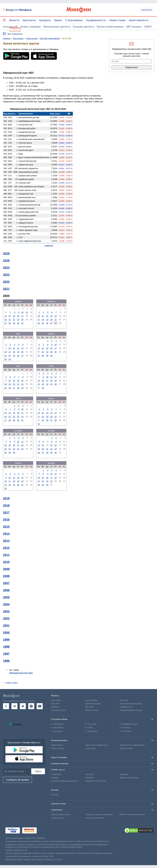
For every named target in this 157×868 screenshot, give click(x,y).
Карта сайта (12, 683)
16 (18, 316)
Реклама (55, 795)
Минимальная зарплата (57, 27)
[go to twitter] (23, 706)
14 (10, 316)
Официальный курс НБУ (21, 673)
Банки (58, 20)
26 (47, 323)
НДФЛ (148, 27)
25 (43, 323)
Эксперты (90, 778)
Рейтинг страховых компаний (132, 815)
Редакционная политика (96, 781)
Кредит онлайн (92, 710)
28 (10, 323)
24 (22, 320)
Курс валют (56, 700)
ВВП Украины (134, 27)
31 (22, 323)
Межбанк (55, 707)
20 (5, 320)
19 (47, 320)
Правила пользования (129, 778)
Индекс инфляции (31, 27)
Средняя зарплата (83, 27)
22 (14, 320)
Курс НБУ (55, 704)
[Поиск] (38, 771)
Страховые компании (95, 818)
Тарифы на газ (126, 707)
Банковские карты (93, 704)
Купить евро (91, 748)
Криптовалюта (138, 20)
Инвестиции (117, 20)
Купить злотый (126, 748)
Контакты (89, 774)
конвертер (49, 246)
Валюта (14, 20)
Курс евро (124, 700)
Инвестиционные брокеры (131, 704)
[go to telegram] (14, 706)
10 (22, 312)
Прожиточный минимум (110, 27)
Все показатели (15, 34)
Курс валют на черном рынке (132, 745)
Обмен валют (57, 745)
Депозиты (29, 20)
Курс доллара (91, 700)
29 (14, 323)
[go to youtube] (40, 706)
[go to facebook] (6, 706)
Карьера (55, 778)
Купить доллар (57, 748)
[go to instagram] (31, 706)
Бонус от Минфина (19, 10)
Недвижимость (96, 20)
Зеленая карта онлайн (61, 815)
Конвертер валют (58, 710)
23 (18, 320)
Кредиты (45, 20)
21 (10, 320)
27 (5, 323)
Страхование (74, 20)
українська (147, 10)
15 (14, 316)
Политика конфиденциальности (65, 781)
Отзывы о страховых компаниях (99, 815)
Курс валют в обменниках (96, 745)
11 (27, 312)
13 (5, 316)
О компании (56, 774)
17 (22, 316)
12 (47, 316)
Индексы (15, 28)
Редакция (124, 774)
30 (18, 323)
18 (43, 320)
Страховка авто (58, 818)
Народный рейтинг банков (131, 710)
